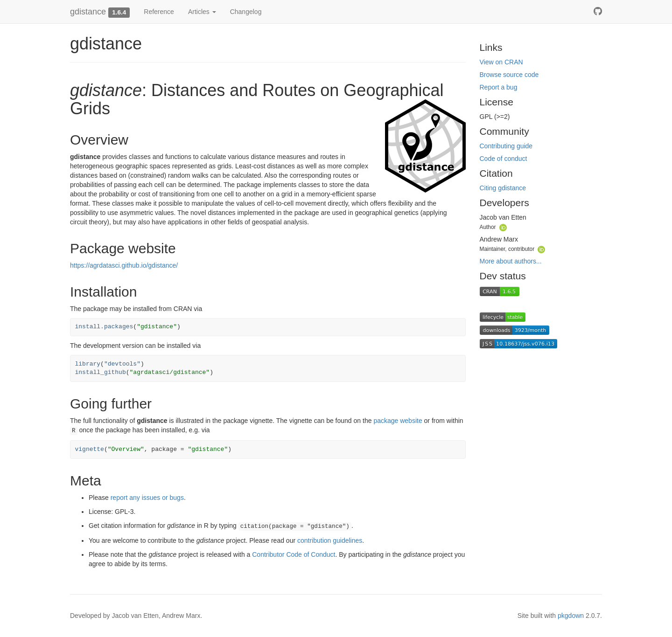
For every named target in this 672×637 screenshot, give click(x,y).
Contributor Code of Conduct (294, 554)
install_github (101, 372)
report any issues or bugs (147, 498)
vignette (90, 449)
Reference (159, 12)
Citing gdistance (503, 188)
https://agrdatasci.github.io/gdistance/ (124, 265)
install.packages (104, 327)
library (88, 364)
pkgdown (571, 616)
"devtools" (122, 364)
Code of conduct (504, 159)
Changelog (246, 12)
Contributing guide (506, 146)
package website (398, 421)
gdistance (88, 12)
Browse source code (509, 75)
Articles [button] (202, 12)
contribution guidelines (330, 540)
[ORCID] (503, 227)
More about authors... (511, 261)
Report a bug (499, 87)
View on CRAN (501, 62)
